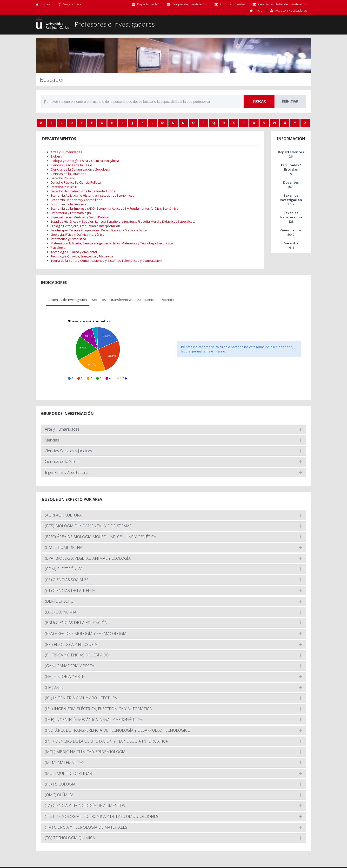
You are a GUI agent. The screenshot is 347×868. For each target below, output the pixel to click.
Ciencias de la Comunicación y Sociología (80, 169)
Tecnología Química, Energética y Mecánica (82, 256)
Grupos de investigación (190, 4)
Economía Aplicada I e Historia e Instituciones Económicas (92, 195)
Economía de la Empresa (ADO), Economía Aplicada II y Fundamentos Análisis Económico (114, 208)
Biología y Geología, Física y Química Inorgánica (85, 161)
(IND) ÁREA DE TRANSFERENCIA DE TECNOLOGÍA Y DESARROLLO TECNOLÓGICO (118, 730)
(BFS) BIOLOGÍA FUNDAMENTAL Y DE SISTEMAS (88, 526)
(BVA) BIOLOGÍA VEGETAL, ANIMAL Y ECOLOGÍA (88, 558)
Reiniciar (290, 101)
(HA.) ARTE (54, 687)
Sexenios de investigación (68, 300)
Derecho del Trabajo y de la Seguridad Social (83, 191)
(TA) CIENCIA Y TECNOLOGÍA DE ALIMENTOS (85, 806)
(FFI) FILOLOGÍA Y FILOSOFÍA (71, 644)
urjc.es (43, 4)
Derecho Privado (63, 178)
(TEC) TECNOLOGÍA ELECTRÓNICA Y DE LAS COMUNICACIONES (102, 816)
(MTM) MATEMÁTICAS (65, 763)
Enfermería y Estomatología (71, 213)
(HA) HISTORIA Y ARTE (64, 676)
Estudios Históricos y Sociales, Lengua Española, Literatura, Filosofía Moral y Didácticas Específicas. (123, 221)
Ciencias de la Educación (69, 174)
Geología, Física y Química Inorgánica (77, 234)
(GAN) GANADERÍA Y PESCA (70, 666)
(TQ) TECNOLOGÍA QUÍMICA (70, 838)
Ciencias (52, 440)
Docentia (167, 300)
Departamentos (148, 4)
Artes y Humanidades (66, 152)
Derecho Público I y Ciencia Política (76, 182)
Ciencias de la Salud (62, 462)
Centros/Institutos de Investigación (283, 4)
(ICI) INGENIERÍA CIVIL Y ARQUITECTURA (81, 698)
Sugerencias (69, 4)
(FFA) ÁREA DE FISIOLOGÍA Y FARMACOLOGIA (86, 634)
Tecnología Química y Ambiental (74, 252)
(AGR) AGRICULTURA (63, 515)
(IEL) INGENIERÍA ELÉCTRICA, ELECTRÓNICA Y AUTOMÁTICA (98, 709)
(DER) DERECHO (59, 601)
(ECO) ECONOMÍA (61, 612)
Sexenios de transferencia (112, 300)
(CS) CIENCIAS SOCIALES (67, 580)
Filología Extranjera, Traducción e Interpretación (85, 226)
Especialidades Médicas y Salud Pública (80, 217)
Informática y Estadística (68, 239)
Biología (56, 156)
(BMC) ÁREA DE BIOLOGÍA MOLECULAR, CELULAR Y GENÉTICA (100, 537)
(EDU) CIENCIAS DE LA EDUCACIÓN (76, 623)
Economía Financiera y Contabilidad (77, 200)
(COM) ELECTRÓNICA (64, 569)
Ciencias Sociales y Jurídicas (68, 451)
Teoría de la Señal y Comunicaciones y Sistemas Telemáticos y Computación (106, 261)
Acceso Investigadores (291, 10)
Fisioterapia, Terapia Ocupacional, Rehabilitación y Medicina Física (99, 230)
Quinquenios (146, 300)
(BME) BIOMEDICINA (64, 547)
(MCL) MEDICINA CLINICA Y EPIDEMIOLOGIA (85, 752)
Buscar (259, 101)
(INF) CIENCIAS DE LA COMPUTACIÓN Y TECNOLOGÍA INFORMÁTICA (106, 741)
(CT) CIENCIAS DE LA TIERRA (70, 591)
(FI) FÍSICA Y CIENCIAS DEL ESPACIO (77, 655)
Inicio (259, 10)
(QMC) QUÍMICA (59, 795)
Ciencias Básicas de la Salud (71, 165)
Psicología (58, 248)
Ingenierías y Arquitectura (67, 472)
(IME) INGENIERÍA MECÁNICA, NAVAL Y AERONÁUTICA (93, 720)
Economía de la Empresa (69, 204)
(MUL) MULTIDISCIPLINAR (68, 773)
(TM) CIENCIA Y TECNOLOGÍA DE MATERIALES (86, 827)
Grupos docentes (233, 4)
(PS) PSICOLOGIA (60, 784)
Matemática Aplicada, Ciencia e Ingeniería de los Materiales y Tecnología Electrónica (112, 243)
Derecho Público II (64, 187)
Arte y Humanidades (62, 429)
